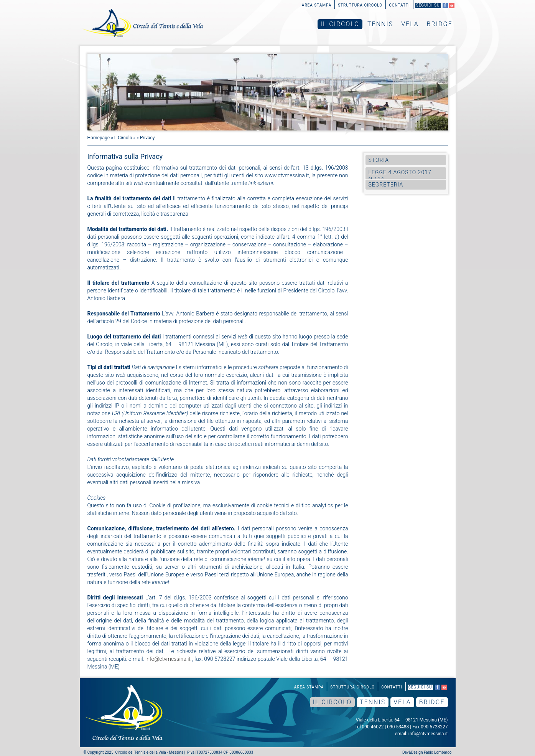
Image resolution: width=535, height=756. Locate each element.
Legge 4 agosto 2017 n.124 (400, 176)
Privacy (147, 138)
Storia (379, 160)
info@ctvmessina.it (168, 659)
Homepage (99, 138)
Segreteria (386, 185)
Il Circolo (340, 24)
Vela (410, 24)
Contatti (399, 5)
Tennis (380, 24)
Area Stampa (317, 5)
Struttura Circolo (360, 5)
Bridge (440, 24)
